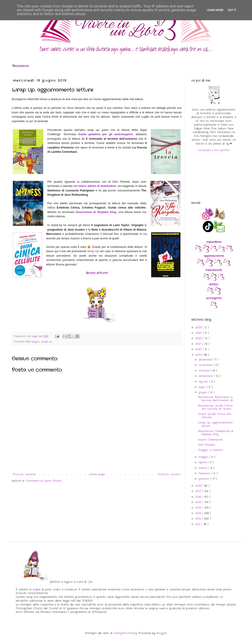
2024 (199, 333)
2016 (199, 497)
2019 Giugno (33, 342)
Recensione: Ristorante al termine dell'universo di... (216, 399)
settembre (206, 376)
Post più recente (24, 474)
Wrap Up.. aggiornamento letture (215, 424)
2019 (199, 355)
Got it (232, 10)
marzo (204, 468)
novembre (206, 365)
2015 (199, 502)
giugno (204, 392)
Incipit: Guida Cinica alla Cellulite (215, 416)
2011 (199, 524)
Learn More (215, 10)
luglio (203, 387)
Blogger (162, 633)
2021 (199, 344)
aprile (203, 462)
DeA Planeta (207, 445)
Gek (90, 582)
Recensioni (20, 66)
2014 (199, 508)
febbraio (205, 473)
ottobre (204, 371)
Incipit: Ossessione (210, 440)
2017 (199, 491)
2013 (199, 513)
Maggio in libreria (210, 450)
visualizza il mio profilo (214, 150)
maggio (204, 457)
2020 (199, 349)
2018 (199, 486)
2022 (199, 338)
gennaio (204, 479)
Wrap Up (93, 251)
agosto (204, 382)
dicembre (206, 360)
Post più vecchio (169, 474)
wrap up (47, 342)
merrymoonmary (125, 633)
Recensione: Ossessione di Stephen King (216, 433)
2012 (199, 519)
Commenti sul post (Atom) (44, 481)
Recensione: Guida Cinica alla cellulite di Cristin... (215, 407)
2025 (199, 327)
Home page (97, 474)
